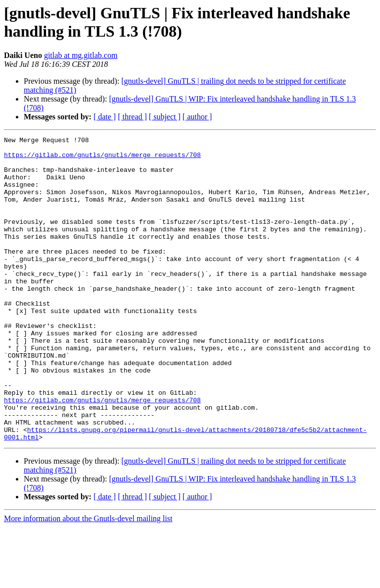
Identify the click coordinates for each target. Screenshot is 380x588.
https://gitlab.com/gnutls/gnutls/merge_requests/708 (102, 159)
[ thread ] (132, 117)
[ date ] (105, 117)
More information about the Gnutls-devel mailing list (88, 579)
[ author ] (197, 117)
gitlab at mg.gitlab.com (81, 55)
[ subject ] (165, 117)
